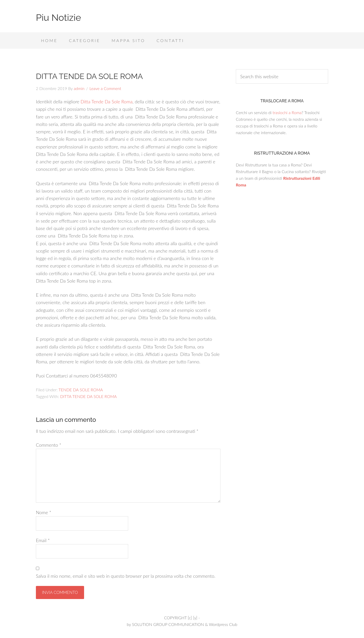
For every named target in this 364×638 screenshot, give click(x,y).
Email (43, 540)
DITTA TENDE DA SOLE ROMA (88, 396)
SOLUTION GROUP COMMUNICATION (168, 624)
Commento (49, 445)
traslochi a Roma (287, 112)
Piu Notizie (58, 17)
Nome (44, 512)
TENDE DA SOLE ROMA (81, 390)
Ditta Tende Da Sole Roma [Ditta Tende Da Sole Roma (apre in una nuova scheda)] (107, 102)
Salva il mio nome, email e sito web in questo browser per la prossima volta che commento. (126, 576)
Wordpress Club (223, 624)
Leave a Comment (105, 88)
